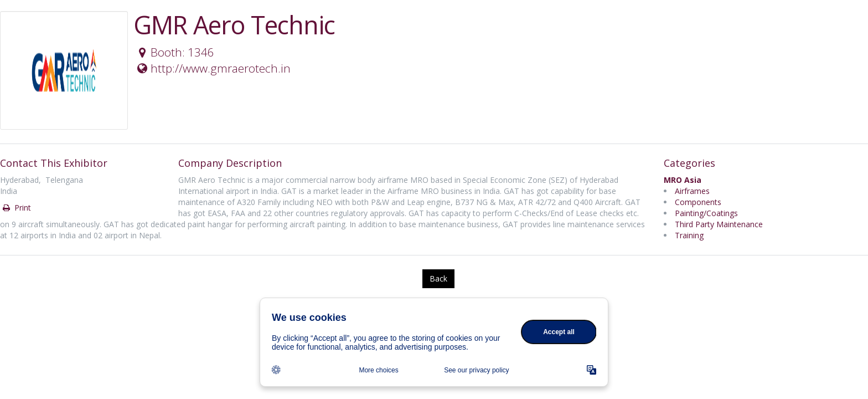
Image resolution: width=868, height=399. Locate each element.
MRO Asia (683, 180)
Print (16, 208)
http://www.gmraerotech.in (213, 68)
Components (698, 202)
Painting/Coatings (706, 213)
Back (438, 278)
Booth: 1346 (174, 52)
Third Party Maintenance (719, 224)
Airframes (692, 191)
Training (689, 235)
